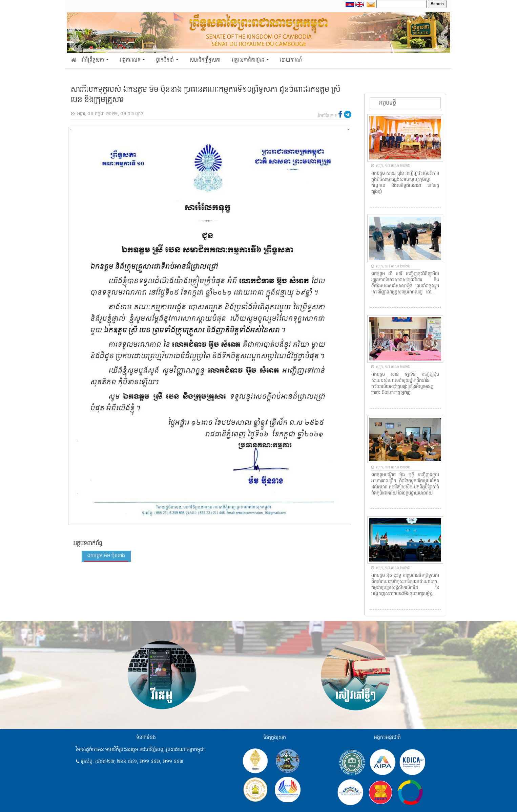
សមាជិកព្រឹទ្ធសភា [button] (205, 60)
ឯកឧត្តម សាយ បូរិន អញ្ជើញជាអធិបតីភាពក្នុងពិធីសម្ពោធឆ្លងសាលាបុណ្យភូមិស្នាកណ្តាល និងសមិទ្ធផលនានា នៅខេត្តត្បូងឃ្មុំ (405, 183)
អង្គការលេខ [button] (131, 60)
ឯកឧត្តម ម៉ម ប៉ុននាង (106, 556)
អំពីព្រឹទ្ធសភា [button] (94, 60)
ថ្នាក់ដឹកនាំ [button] (166, 60)
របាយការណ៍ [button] (291, 60)
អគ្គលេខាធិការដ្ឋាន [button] (249, 60)
